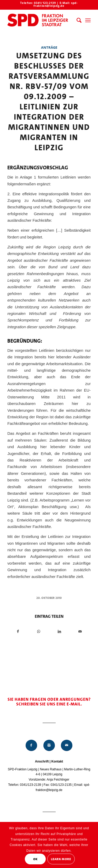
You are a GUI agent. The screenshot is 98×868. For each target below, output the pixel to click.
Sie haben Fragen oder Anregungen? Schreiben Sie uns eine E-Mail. (49, 702)
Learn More (61, 859)
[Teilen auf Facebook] (18, 631)
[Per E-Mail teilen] (80, 631)
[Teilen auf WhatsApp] (39, 631)
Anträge (49, 47)
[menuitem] (76, 20)
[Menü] (88, 20)
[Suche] (76, 20)
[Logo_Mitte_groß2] (41, 20)
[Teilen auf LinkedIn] (60, 631)
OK (35, 859)
